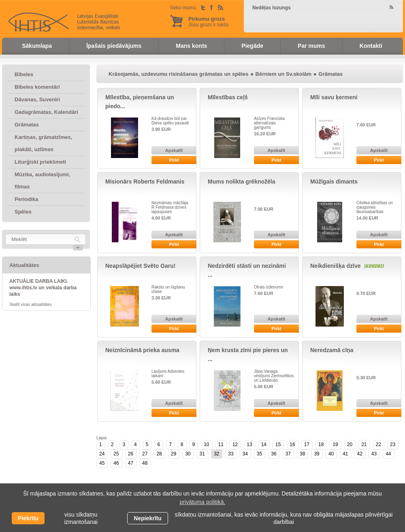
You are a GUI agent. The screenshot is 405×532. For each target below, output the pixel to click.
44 (388, 454)
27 (145, 454)
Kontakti (371, 46)
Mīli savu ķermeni (334, 97)
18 (321, 444)
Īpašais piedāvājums (114, 46)
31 (202, 454)
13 (249, 444)
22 (378, 444)
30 (188, 454)
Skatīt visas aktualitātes (31, 304)
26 (131, 454)
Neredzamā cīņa (332, 350)
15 (278, 444)
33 (231, 454)
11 (221, 444)
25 (116, 454)
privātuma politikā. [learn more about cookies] (203, 502)
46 (116, 463)
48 (145, 463)
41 (345, 454)
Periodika (27, 199)
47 (131, 463)
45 (102, 463)
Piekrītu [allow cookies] (28, 518)
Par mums (311, 46)
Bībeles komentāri (37, 87)
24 (102, 454)
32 (216, 454)
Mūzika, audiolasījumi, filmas (42, 181)
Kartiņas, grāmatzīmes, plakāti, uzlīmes (43, 143)
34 (245, 454)
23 (393, 444)
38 (302, 454)
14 (264, 444)
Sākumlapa (37, 46)
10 (206, 444)
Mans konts (191, 46)
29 (174, 454)
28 (159, 454)
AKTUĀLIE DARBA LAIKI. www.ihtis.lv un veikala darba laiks (43, 288)
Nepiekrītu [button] (147, 518)
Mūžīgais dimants (334, 182)
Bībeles (24, 74)
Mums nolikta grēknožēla (241, 182)
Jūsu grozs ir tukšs (208, 22)
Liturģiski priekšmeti (40, 162)
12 (235, 444)
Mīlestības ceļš (228, 97)
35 (259, 454)
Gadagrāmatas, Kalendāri (46, 112)
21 (364, 444)
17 (307, 444)
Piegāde (252, 46)
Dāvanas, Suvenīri (37, 99)
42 (359, 454)
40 (331, 454)
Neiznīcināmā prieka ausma (142, 350)
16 (292, 444)
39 (317, 454)
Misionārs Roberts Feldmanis (145, 182)
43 (374, 454)
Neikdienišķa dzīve (336, 266)
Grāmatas (27, 125)
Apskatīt (174, 150)
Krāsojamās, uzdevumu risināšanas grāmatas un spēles (178, 74)
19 (335, 444)
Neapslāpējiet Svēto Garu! (141, 266)
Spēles (23, 212)
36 (274, 454)
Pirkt (174, 160)
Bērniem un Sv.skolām (283, 74)
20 (350, 444)
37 (288, 454)
